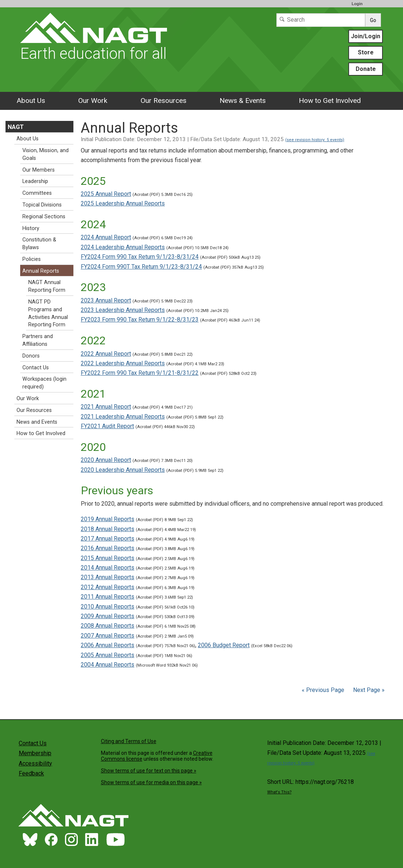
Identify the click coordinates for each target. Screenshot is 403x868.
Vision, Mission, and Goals (46, 154)
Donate (366, 69)
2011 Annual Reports (108, 597)
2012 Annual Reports (108, 587)
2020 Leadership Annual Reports (123, 470)
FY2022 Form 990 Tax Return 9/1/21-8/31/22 (140, 373)
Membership (35, 753)
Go (373, 20)
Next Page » (368, 690)
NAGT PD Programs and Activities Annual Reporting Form (48, 313)
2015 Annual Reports (108, 558)
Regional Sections (44, 217)
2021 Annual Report (106, 407)
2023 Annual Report (106, 300)
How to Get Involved (330, 101)
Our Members (39, 170)
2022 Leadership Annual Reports (123, 363)
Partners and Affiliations (38, 340)
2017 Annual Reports (108, 539)
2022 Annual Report (106, 354)
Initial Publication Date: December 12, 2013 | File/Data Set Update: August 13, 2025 (213, 139)
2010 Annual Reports (108, 607)
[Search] (321, 20)
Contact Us (36, 368)
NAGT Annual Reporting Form (47, 286)
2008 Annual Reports (108, 626)
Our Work (93, 101)
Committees (37, 193)
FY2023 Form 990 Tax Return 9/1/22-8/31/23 (140, 320)
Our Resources (164, 101)
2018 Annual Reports (108, 529)
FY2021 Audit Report (107, 426)
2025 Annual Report (106, 194)
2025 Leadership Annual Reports (123, 203)
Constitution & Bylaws (39, 244)
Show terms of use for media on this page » (151, 782)
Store (366, 52)
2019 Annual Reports (108, 519)
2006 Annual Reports (108, 645)
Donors (31, 356)
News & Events (243, 101)
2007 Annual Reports (108, 636)
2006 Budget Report (224, 645)
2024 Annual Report (106, 237)
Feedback (31, 773)
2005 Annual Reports (108, 655)
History (31, 228)
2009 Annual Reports (108, 616)
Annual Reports (41, 271)
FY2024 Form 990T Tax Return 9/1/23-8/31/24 (141, 267)
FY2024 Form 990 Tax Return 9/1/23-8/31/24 (140, 257)
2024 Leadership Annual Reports (123, 247)
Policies (32, 259)
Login (357, 4)
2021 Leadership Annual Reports (123, 417)
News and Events (37, 422)
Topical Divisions (42, 205)
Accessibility (35, 763)
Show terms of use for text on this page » (149, 771)
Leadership (35, 181)
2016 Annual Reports (108, 548)
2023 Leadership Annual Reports (123, 310)
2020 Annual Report (106, 460)
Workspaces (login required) (44, 383)
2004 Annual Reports (108, 665)
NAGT (16, 127)
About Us (31, 101)
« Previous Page (323, 690)
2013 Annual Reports (108, 577)
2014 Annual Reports (108, 568)
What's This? (279, 792)
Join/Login (366, 36)
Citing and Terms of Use (129, 741)
